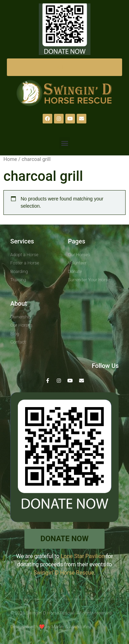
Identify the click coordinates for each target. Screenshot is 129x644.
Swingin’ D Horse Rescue (64, 573)
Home (10, 159)
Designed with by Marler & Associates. (51, 627)
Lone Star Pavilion (83, 556)
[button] (64, 143)
